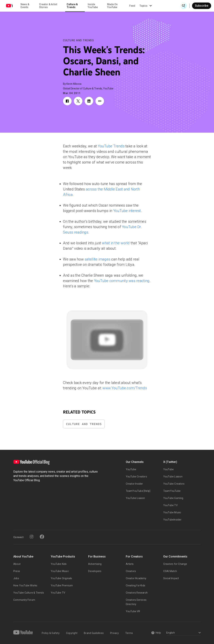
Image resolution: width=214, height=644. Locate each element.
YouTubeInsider (172, 520)
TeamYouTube (172, 491)
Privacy (114, 633)
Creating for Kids (136, 585)
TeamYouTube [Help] (138, 491)
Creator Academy (136, 578)
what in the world (116, 243)
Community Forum (24, 600)
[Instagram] (31, 537)
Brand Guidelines (94, 633)
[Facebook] (42, 537)
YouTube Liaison (135, 498)
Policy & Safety (51, 633)
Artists (130, 564)
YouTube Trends (111, 146)
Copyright (72, 633)
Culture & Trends (98, 6)
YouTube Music (172, 512)
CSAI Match (170, 571)
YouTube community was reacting (122, 281)
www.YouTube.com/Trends (125, 388)
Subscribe (202, 6)
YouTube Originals (61, 578)
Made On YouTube (138, 6)
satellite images (97, 259)
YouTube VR (133, 611)
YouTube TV (170, 505)
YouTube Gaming (173, 498)
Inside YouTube (118, 6)
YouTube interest (127, 211)
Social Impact (171, 578)
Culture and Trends (78, 40)
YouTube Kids (59, 564)
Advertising (95, 564)
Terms (129, 633)
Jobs (16, 578)
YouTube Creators (136, 477)
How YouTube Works (25, 585)
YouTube (131, 469)
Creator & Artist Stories (73, 6)
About (17, 564)
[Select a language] (183, 633)
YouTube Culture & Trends (29, 593)
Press (17, 571)
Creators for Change (175, 564)
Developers (95, 571)
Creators (131, 571)
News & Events (50, 6)
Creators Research (137, 593)
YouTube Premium (62, 585)
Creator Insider (134, 484)
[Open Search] (184, 6)
